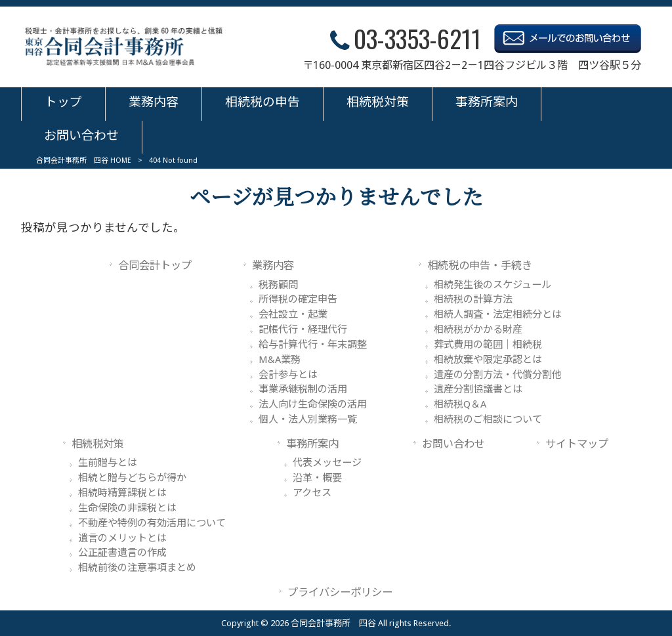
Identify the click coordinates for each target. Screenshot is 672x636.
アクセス (312, 493)
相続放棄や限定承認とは (488, 360)
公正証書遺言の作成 (122, 553)
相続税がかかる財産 (478, 329)
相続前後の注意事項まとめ (137, 568)
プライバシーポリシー (340, 592)
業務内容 (273, 265)
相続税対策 (98, 444)
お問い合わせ (453, 444)
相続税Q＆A (460, 404)
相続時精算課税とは (122, 493)
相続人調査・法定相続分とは (498, 314)
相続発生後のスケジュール (493, 285)
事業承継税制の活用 (303, 389)
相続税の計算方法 (473, 299)
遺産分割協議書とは (478, 389)
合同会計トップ (155, 265)
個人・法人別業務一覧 (308, 419)
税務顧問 (278, 285)
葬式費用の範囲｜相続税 (488, 345)
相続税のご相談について (488, 419)
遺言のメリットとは (122, 538)
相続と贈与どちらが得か (132, 478)
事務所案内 (312, 444)
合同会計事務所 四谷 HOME (84, 160)
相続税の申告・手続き (480, 265)
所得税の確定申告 (298, 299)
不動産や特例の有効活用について (152, 523)
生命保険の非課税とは (127, 508)
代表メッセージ (327, 463)
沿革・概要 (317, 478)
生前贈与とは (108, 463)
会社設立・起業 (293, 314)
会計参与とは (288, 375)
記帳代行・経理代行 (303, 329)
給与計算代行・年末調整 (313, 345)
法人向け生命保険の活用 (313, 404)
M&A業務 (280, 360)
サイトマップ (577, 444)
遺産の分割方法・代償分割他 (498, 375)
